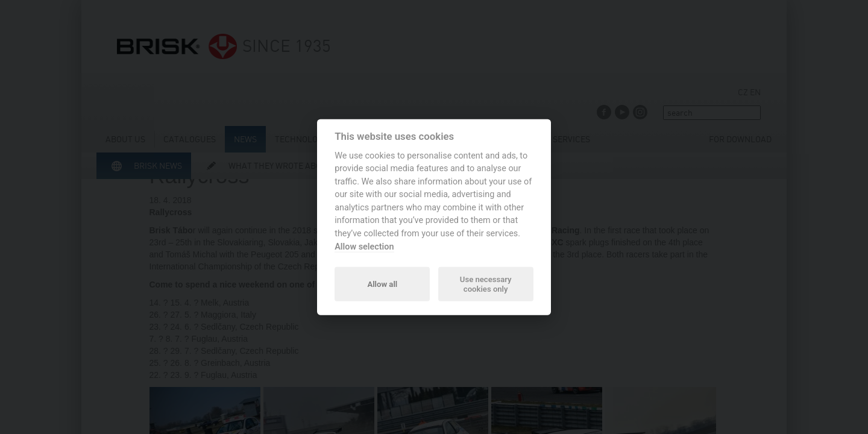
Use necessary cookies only (486, 284)
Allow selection (364, 246)
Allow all (382, 284)
